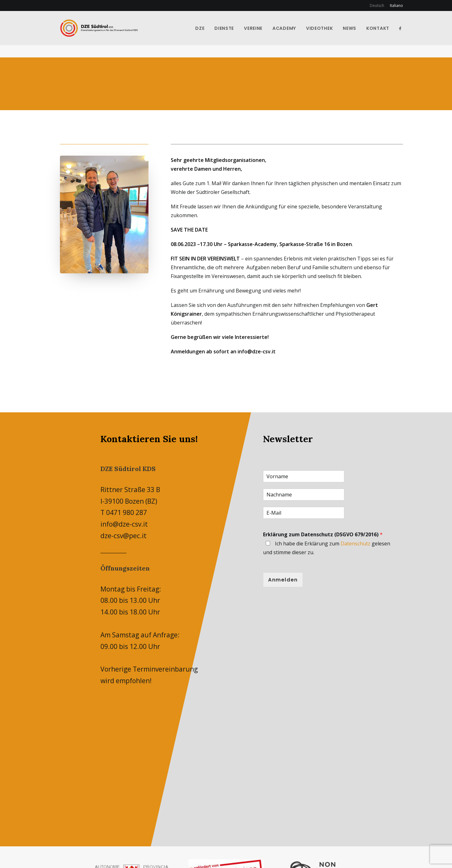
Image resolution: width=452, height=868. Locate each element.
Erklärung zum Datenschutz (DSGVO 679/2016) (323, 535)
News (357, 35)
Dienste (232, 35)
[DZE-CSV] (116, 34)
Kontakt (385, 35)
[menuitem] (378, 5)
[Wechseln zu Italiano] (395, 5)
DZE (207, 35)
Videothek (327, 35)
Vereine (261, 35)
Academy (292, 35)
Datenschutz (355, 544)
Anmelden (283, 580)
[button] (408, 34)
